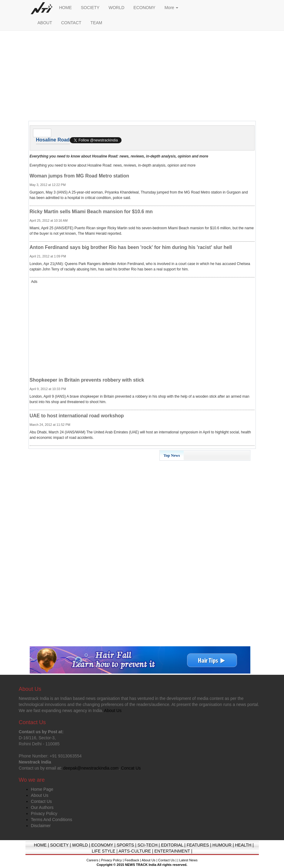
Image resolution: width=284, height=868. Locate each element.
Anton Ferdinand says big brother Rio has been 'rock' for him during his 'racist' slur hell (131, 247)
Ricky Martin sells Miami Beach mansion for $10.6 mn (91, 212)
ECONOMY (144, 8)
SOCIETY (90, 8)
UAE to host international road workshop (77, 416)
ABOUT (45, 23)
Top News (172, 455)
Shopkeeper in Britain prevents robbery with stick (87, 380)
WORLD (116, 8)
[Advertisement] (142, 77)
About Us (40, 795)
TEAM (96, 23)
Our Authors (42, 807)
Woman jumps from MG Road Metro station (80, 176)
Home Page (42, 789)
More (172, 8)
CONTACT (71, 23)
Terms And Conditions (52, 820)
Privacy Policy (44, 813)
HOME (65, 8)
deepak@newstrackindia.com (91, 768)
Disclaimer (41, 826)
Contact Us (41, 801)
